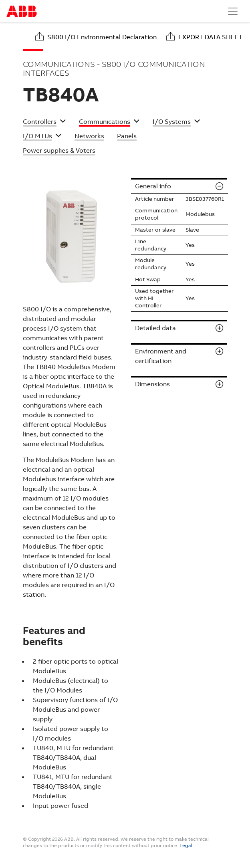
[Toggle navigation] (233, 11)
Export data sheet (211, 37)
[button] (44, 123)
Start (22, 11)
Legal (186, 846)
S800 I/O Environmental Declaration (102, 37)
